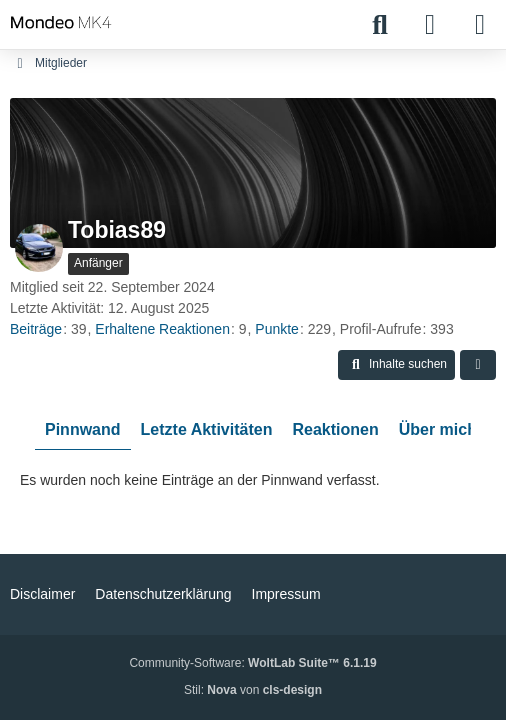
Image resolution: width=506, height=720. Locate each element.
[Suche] (380, 25)
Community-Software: (252, 663)
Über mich (438, 429)
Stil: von (253, 690)
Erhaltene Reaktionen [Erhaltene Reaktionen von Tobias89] (162, 329)
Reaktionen (335, 429)
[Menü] (480, 25)
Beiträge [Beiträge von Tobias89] (36, 329)
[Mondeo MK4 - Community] (61, 22)
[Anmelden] (430, 25)
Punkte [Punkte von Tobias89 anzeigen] (277, 329)
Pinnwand (83, 429)
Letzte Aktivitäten (207, 429)
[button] (396, 365)
